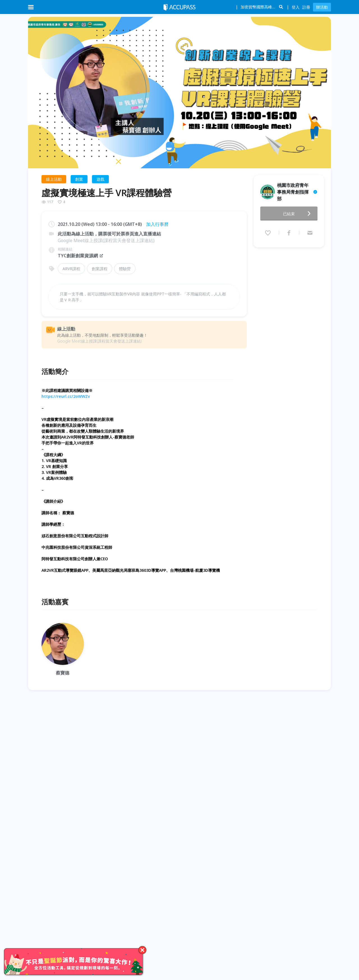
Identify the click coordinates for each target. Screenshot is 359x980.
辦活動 (322, 7)
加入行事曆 (157, 224)
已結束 (298, 214)
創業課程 (100, 269)
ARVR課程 (71, 269)
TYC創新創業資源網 (81, 256)
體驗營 (125, 269)
